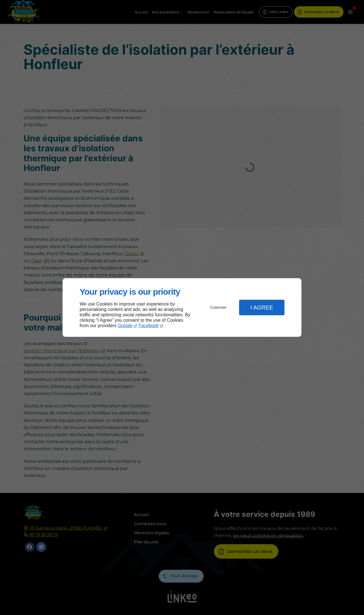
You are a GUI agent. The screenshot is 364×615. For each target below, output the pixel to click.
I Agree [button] (262, 307)
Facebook (149, 326)
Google (125, 326)
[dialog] (182, 308)
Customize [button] (219, 307)
